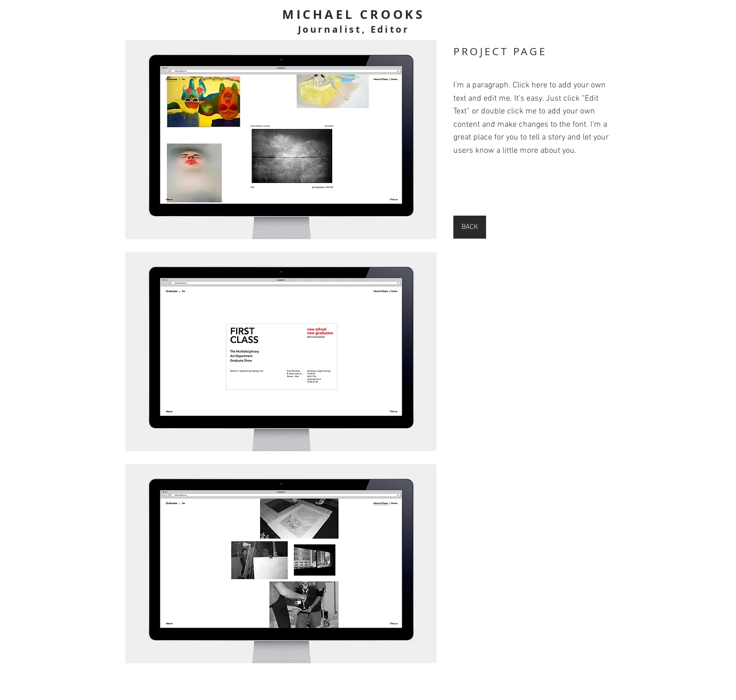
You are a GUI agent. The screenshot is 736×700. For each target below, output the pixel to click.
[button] (281, 139)
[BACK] (470, 227)
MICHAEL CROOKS (353, 14)
